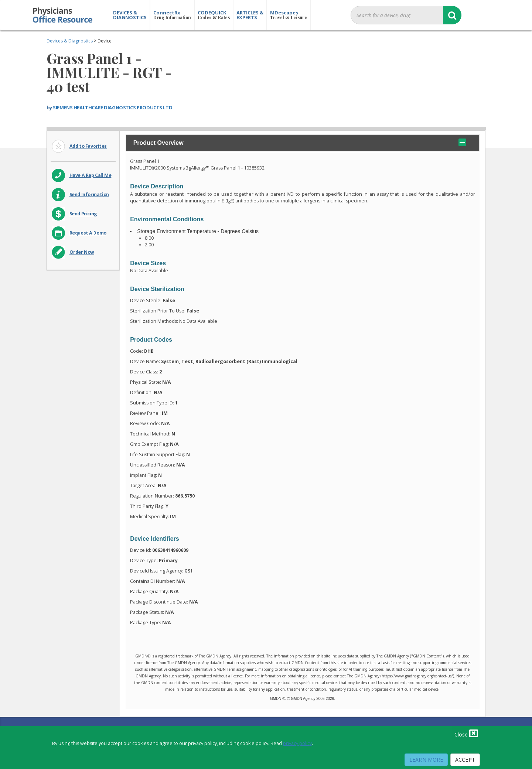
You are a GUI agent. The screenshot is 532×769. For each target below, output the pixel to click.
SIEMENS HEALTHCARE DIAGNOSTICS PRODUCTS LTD (112, 107)
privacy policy (297, 743)
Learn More (426, 760)
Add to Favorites (88, 146)
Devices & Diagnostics (70, 41)
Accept (465, 760)
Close (466, 733)
